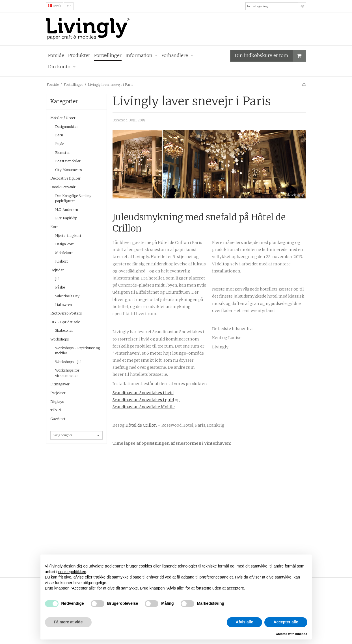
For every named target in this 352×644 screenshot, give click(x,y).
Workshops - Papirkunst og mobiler (77, 351)
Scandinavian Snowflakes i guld (143, 400)
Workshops (60, 339)
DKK (69, 6)
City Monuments (68, 170)
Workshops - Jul (68, 362)
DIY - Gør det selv (65, 322)
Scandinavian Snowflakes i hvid (143, 393)
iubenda (301, 634)
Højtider (57, 270)
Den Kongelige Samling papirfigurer (73, 198)
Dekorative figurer (65, 178)
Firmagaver (60, 384)
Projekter (58, 393)
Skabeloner (64, 330)
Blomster (62, 153)
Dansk (55, 6)
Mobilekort (64, 253)
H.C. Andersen (67, 210)
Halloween (63, 305)
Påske (60, 287)
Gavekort (58, 419)
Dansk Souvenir (63, 187)
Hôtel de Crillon (141, 425)
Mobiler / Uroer (63, 118)
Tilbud (56, 410)
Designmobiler (67, 127)
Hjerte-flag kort (68, 236)
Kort (54, 227)
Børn (59, 135)
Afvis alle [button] (244, 622)
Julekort (62, 261)
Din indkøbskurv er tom (270, 56)
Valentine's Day (67, 296)
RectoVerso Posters (66, 313)
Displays (57, 402)
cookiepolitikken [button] (72, 572)
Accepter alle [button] (286, 622)
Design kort (64, 244)
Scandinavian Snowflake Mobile (144, 407)
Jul (57, 279)
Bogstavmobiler (68, 161)
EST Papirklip (66, 218)
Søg (302, 6)
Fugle (60, 144)
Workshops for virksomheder (67, 373)
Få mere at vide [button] (68, 622)
